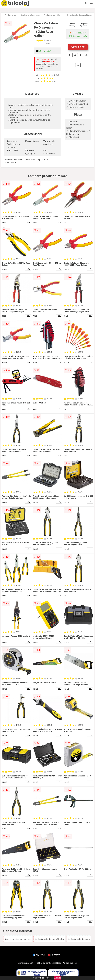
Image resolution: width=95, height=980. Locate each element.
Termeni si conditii (26, 963)
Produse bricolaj (11, 15)
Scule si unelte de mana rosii (18, 939)
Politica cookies (70, 963)
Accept (58, 978)
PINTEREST (54, 955)
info (28, 223)
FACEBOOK (40, 955)
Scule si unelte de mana (31, 15)
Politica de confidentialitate (48, 963)
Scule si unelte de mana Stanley (79, 15)
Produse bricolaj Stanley (54, 15)
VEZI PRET (78, 47)
